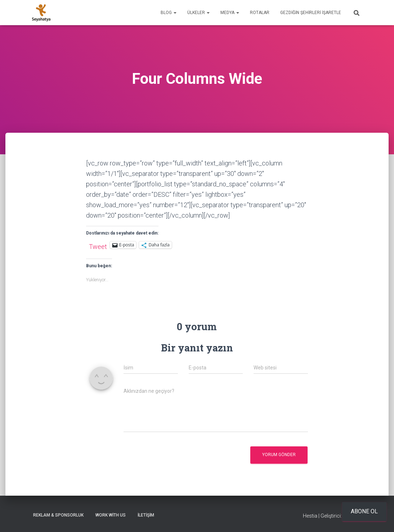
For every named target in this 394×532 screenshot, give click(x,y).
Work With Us (111, 515)
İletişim (146, 515)
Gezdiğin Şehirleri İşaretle (311, 13)
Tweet (98, 245)
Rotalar (260, 13)
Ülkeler (198, 13)
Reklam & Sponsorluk (58, 515)
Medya (230, 13)
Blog (169, 13)
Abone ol (364, 511)
